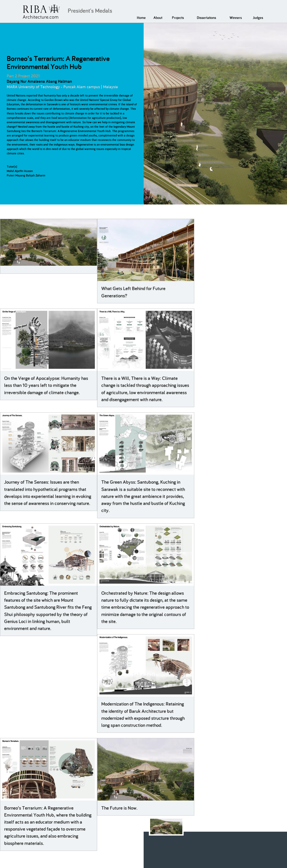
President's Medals (90, 11)
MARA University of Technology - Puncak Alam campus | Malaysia (62, 87)
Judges (258, 18)
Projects (178, 18)
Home (141, 18)
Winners (236, 18)
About (158, 18)
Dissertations (206, 18)
